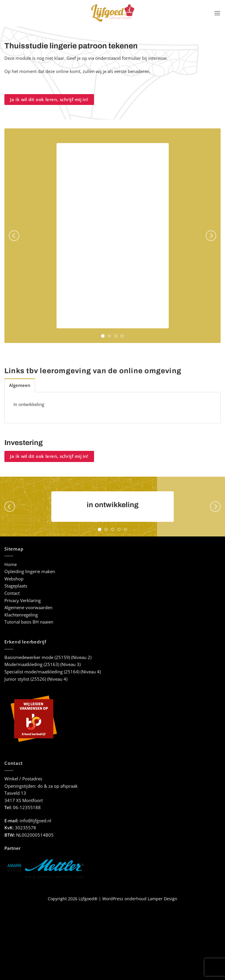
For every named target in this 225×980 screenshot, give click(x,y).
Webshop (14, 579)
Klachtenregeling (21, 615)
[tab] (20, 385)
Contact (12, 593)
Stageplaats (16, 586)
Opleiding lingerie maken (30, 571)
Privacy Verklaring (23, 601)
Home (11, 564)
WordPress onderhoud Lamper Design (140, 899)
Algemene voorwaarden (28, 608)
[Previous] (14, 236)
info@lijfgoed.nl (35, 821)
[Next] (211, 236)
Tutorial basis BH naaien (29, 622)
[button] (217, 13)
